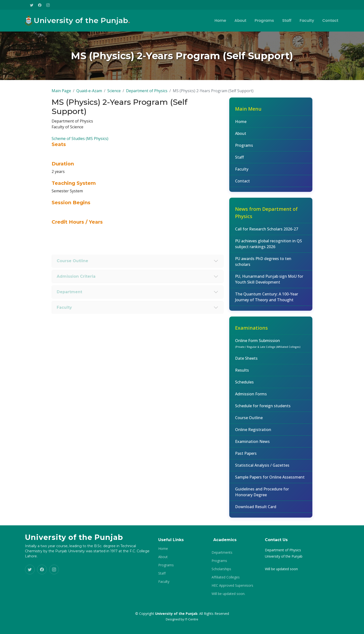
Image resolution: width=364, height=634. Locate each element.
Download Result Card (256, 511)
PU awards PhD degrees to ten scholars (263, 266)
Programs (264, 20)
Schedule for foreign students (263, 410)
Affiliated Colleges (226, 577)
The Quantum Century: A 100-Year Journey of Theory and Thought (267, 301)
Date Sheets (246, 362)
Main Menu (248, 113)
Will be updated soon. (228, 594)
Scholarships (221, 569)
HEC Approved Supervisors (232, 585)
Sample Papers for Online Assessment (270, 481)
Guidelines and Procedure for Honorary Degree (262, 496)
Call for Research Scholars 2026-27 (267, 233)
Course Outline (72, 272)
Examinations (251, 332)
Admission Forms (251, 398)
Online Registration (253, 434)
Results (242, 374)
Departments (222, 553)
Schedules (244, 386)
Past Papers (246, 457)
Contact (330, 20)
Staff (287, 20)
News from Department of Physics (266, 217)
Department (69, 303)
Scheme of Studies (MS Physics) (80, 142)
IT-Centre (192, 619)
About (240, 20)
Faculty (307, 20)
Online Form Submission (268, 347)
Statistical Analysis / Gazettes (262, 469)
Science (114, 95)
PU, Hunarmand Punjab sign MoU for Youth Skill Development (269, 283)
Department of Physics (147, 95)
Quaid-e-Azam (89, 95)
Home (220, 20)
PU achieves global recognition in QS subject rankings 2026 (269, 248)
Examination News (252, 446)
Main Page (61, 95)
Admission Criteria (76, 288)
